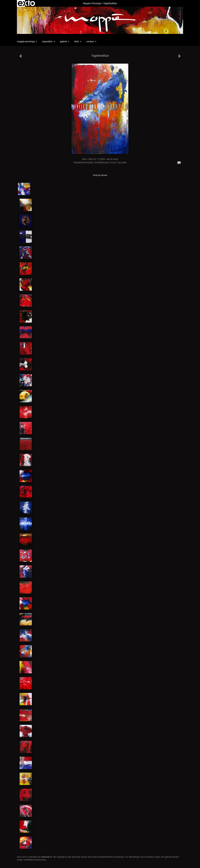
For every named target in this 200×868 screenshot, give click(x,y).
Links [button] (78, 41)
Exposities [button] (49, 41)
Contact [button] (91, 41)
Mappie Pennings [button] (27, 41)
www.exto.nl (47, 857)
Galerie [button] (65, 41)
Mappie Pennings (92, 3)
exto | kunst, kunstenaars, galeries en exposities (26, 3)
